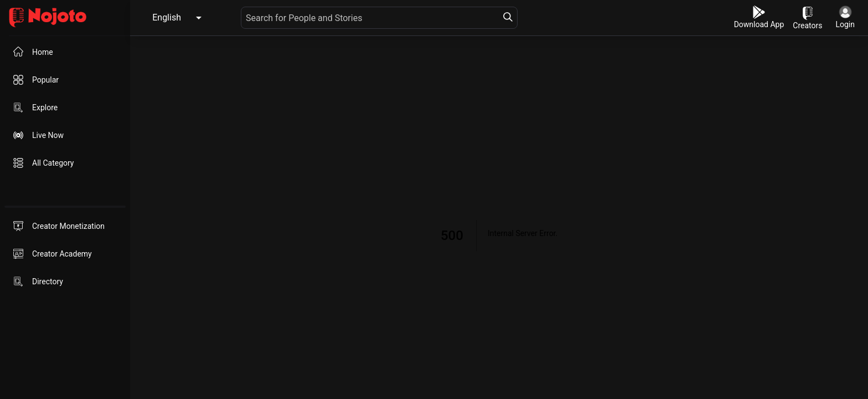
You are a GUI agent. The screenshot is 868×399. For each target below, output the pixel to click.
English (167, 17)
